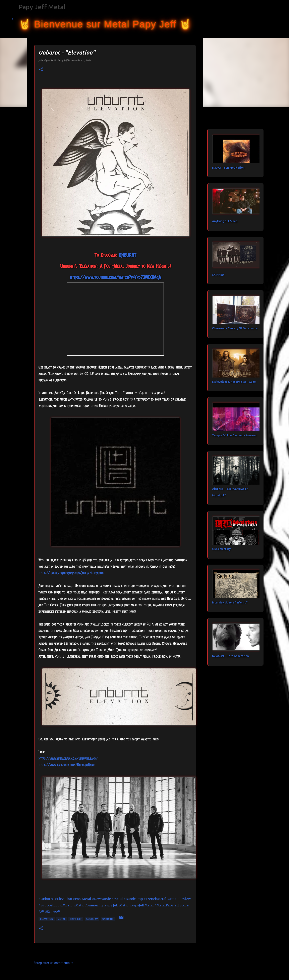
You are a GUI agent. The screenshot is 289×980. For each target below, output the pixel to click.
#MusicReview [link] (179, 899)
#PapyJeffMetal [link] (141, 905)
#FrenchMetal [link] (155, 899)
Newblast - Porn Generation (230, 656)
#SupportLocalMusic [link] (55, 905)
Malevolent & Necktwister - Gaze (234, 382)
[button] (41, 70)
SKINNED (218, 275)
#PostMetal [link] (82, 899)
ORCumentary (221, 549)
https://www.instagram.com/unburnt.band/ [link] (68, 758)
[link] (127, 255)
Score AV (92, 919)
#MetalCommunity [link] (88, 905)
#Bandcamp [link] (133, 899)
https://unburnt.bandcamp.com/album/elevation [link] (71, 573)
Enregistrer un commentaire (53, 963)
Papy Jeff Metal (42, 7)
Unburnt (108, 919)
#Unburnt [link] (46, 899)
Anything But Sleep (225, 221)
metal (62, 919)
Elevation (47, 919)
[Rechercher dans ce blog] (257, 19)
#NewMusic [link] (101, 899)
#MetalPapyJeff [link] (167, 905)
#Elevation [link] (63, 899)
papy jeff (76, 919)
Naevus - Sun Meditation (228, 168)
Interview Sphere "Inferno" (230, 602)
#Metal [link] (117, 899)
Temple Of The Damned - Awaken (234, 435)
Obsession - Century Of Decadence (235, 328)
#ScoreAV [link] (53, 912)
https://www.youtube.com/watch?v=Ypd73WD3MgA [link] (115, 277)
